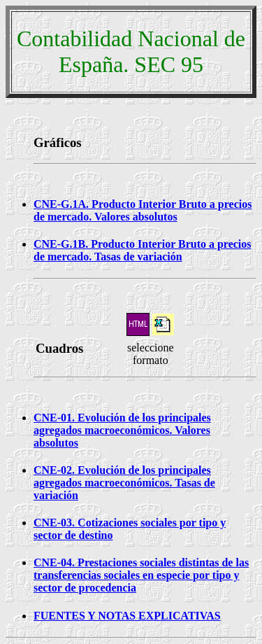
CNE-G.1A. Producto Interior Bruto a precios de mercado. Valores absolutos (143, 210)
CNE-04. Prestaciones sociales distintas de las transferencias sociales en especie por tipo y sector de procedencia (141, 575)
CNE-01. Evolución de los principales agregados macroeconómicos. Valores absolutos (122, 430)
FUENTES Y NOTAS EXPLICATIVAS (127, 616)
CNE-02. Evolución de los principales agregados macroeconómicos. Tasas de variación (124, 483)
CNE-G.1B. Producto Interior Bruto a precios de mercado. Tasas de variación (143, 250)
